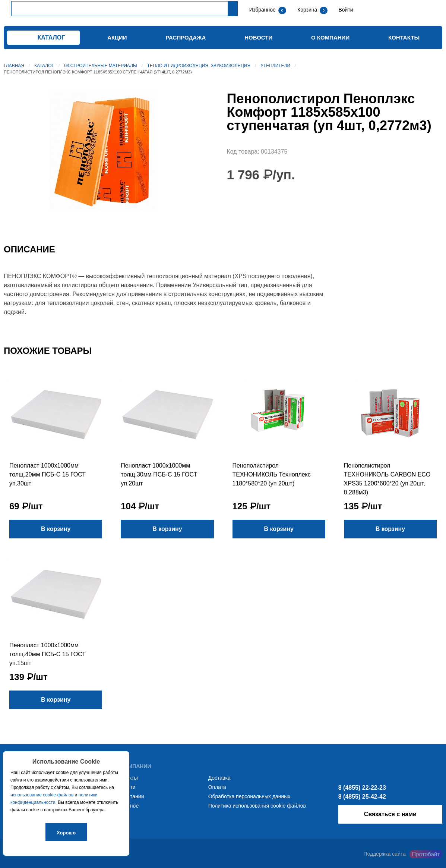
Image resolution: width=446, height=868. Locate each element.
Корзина (308, 10)
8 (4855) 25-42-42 (362, 797)
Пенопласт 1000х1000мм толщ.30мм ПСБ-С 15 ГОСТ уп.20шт (159, 474)
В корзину (56, 529)
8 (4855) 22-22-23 (362, 788)
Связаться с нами (390, 814)
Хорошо (66, 833)
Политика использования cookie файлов (257, 806)
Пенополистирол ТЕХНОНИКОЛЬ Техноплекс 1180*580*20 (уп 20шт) (272, 474)
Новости (258, 37)
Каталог (44, 66)
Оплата (217, 787)
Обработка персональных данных (249, 796)
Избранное (262, 10)
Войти (345, 10)
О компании (330, 37)
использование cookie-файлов (42, 795)
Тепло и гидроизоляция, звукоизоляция (199, 66)
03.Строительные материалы (100, 66)
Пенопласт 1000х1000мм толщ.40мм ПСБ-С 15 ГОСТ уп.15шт (48, 654)
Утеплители (275, 66)
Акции (117, 37)
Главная (14, 66)
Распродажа (186, 37)
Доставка (219, 778)
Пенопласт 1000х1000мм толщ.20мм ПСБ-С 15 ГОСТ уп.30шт (48, 474)
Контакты (404, 37)
